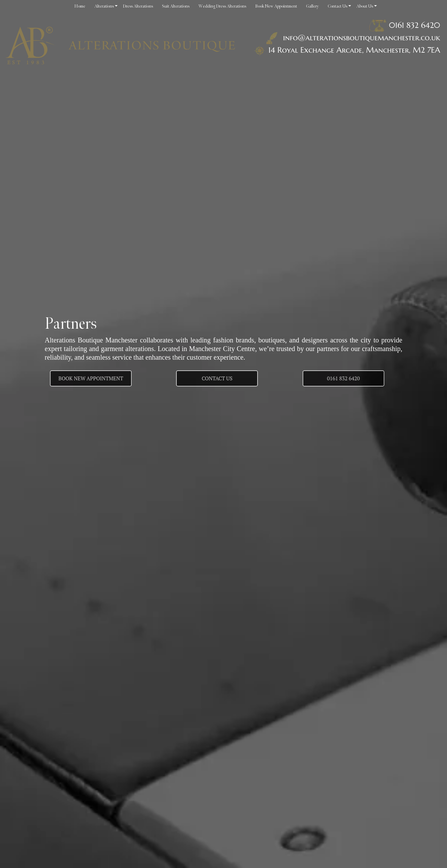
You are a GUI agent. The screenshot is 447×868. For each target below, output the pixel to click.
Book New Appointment (77, 378)
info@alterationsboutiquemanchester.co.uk (352, 38)
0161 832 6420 (415, 25)
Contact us (217, 378)
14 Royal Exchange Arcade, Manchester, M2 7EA (354, 50)
